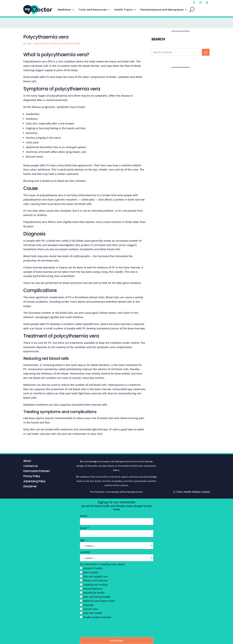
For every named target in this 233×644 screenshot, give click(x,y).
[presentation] (108, 629)
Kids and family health (97, 597)
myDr (29, 43)
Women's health (93, 568)
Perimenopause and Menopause (162, 10)
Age (82, 540)
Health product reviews (97, 617)
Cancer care (90, 609)
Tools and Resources (93, 10)
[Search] (206, 52)
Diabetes (88, 605)
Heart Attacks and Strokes (48, 43)
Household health (94, 593)
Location (85, 552)
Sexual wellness (93, 589)
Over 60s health (93, 613)
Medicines (64, 10)
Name (84, 516)
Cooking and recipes (95, 585)
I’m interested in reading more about (102, 564)
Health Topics (124, 10)
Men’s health (91, 572)
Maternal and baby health (99, 601)
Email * (84, 528)
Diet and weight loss (95, 576)
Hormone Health (72, 43)
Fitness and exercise (95, 580)
